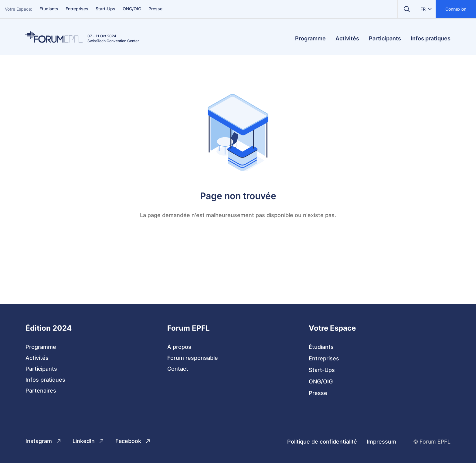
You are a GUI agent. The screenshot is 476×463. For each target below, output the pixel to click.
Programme (310, 38)
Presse (155, 9)
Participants (385, 38)
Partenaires (41, 391)
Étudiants (49, 9)
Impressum (381, 442)
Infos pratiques (431, 38)
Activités (347, 38)
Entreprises (77, 9)
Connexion (456, 9)
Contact (178, 369)
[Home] (54, 37)
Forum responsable (193, 358)
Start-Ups (105, 9)
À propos (179, 347)
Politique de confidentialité (322, 442)
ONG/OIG (132, 9)
